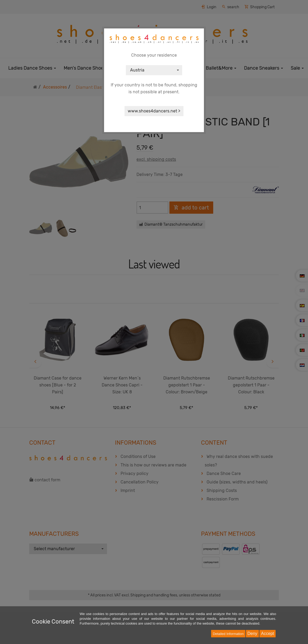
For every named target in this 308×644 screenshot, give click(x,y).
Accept (268, 634)
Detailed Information (228, 634)
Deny (252, 634)
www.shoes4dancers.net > (154, 111)
